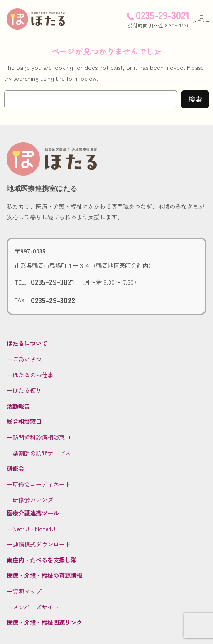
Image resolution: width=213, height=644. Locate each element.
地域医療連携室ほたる (42, 188)
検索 (195, 99)
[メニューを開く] (201, 19)
